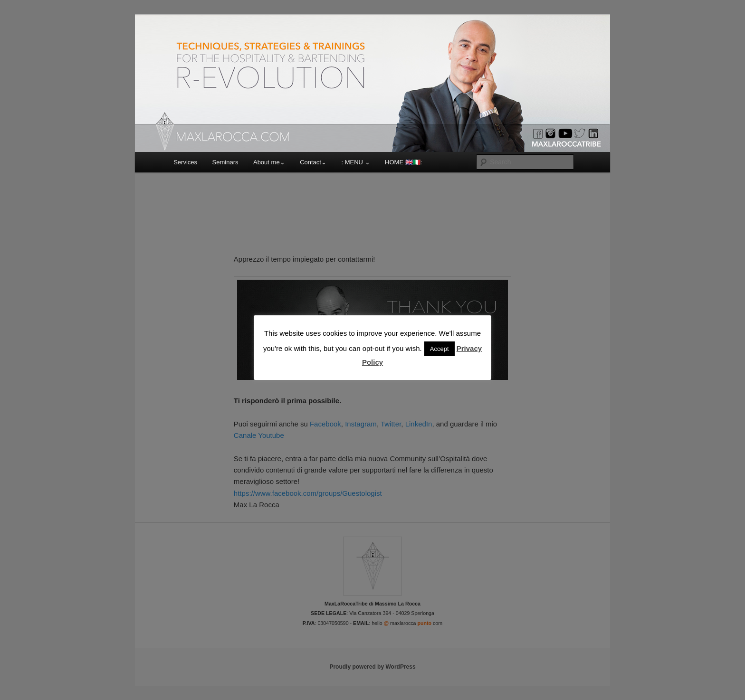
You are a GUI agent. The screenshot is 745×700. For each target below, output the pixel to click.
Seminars (225, 162)
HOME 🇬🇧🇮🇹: (403, 162)
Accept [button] (439, 349)
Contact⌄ (313, 162)
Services (185, 162)
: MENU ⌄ (355, 162)
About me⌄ (269, 162)
